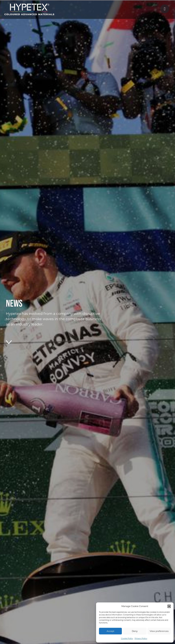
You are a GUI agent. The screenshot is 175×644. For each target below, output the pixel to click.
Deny (135, 631)
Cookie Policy (127, 638)
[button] (169, 606)
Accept (110, 631)
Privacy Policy (141, 638)
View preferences (159, 631)
